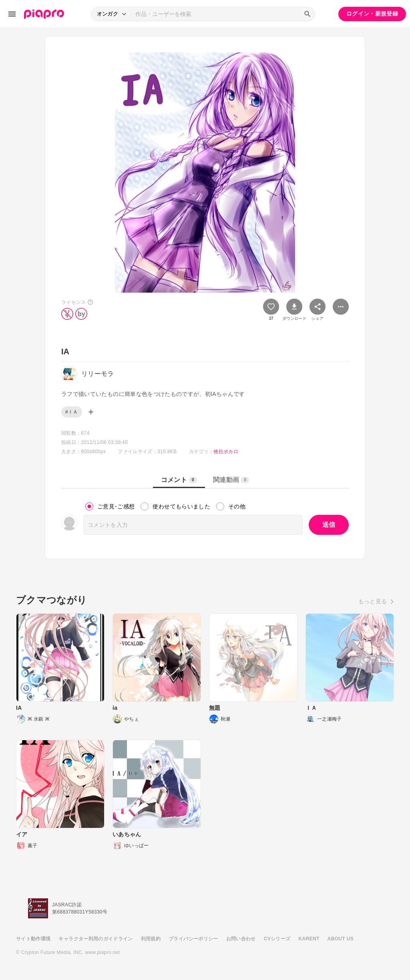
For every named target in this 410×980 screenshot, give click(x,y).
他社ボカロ (226, 452)
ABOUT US (341, 939)
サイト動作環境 (33, 939)
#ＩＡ (72, 412)
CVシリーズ (277, 939)
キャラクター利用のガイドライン (95, 939)
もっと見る (373, 601)
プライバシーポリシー (193, 939)
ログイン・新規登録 (372, 14)
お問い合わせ (241, 939)
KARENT (309, 939)
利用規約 (151, 939)
